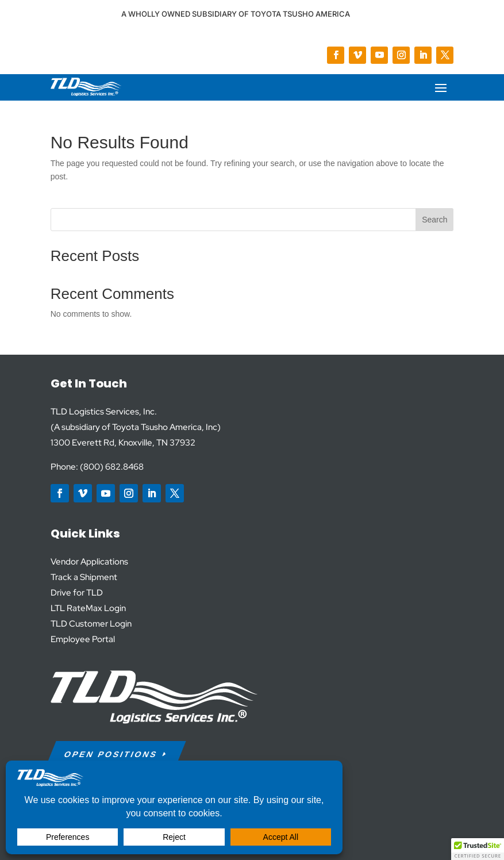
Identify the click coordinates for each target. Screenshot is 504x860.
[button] (478, 849)
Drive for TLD (77, 593)
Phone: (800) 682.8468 (97, 467)
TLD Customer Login (91, 624)
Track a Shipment (84, 577)
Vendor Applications (89, 562)
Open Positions (111, 754)
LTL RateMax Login (88, 608)
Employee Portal (83, 639)
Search (434, 220)
